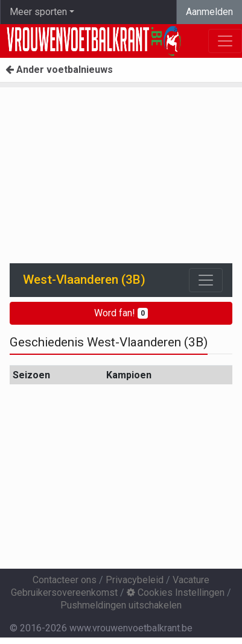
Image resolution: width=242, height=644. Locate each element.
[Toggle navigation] (206, 280)
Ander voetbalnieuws (59, 70)
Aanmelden (209, 12)
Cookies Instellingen (176, 592)
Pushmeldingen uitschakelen (121, 605)
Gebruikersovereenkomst (64, 592)
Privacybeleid (135, 580)
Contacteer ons (65, 580)
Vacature (191, 580)
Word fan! (121, 313)
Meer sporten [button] (38, 12)
